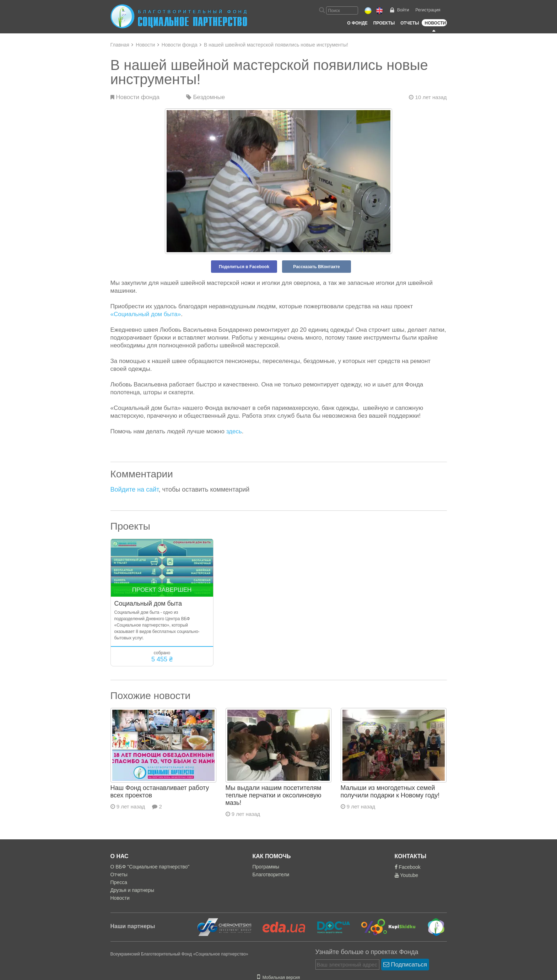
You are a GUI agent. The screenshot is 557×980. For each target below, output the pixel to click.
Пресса (119, 882)
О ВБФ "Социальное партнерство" (150, 867)
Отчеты (410, 23)
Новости (435, 23)
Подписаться (405, 965)
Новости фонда (180, 45)
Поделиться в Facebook (244, 267)
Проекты (384, 23)
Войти (403, 10)
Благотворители (271, 875)
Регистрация (428, 10)
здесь (234, 431)
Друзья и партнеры (133, 890)
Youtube (407, 875)
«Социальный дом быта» (146, 314)
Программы (266, 867)
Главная (120, 45)
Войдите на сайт (135, 489)
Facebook (408, 867)
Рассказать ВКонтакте (316, 267)
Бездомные (206, 97)
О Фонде (357, 23)
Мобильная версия (278, 978)
